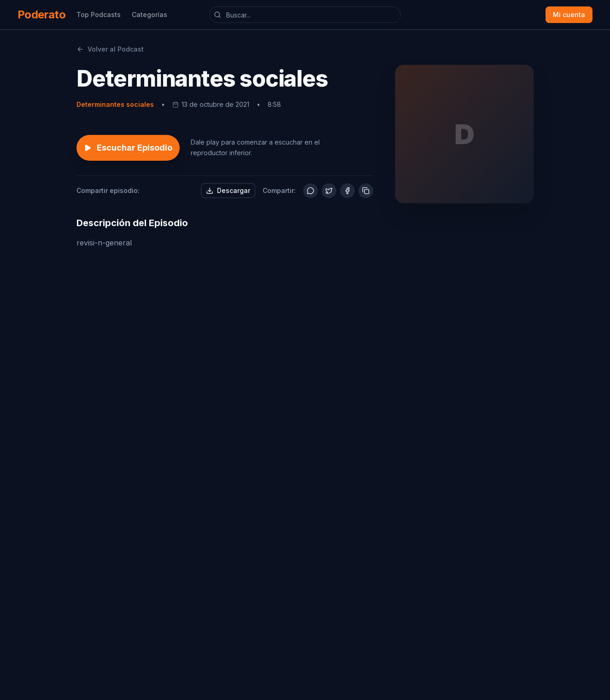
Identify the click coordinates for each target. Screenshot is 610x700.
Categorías (150, 15)
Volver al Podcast (110, 49)
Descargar (228, 190)
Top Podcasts (99, 15)
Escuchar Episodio (128, 148)
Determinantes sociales (115, 104)
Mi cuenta (569, 15)
